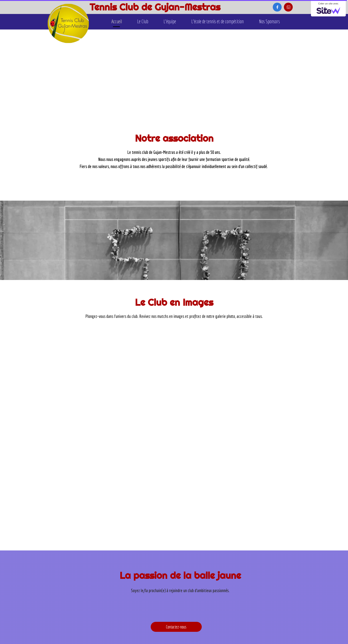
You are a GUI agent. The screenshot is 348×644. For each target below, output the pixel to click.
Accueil (117, 21)
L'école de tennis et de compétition (217, 21)
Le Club (143, 21)
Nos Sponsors (269, 21)
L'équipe (170, 21)
